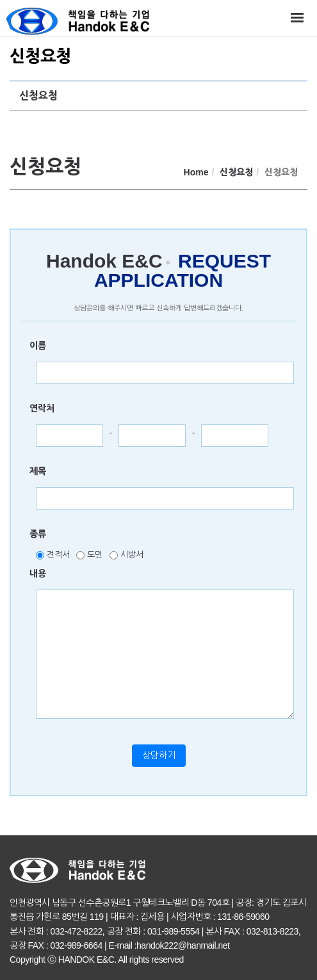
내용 (38, 574)
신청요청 (38, 96)
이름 (38, 346)
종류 (38, 534)
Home (196, 172)
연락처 (42, 408)
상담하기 (159, 755)
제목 (38, 471)
